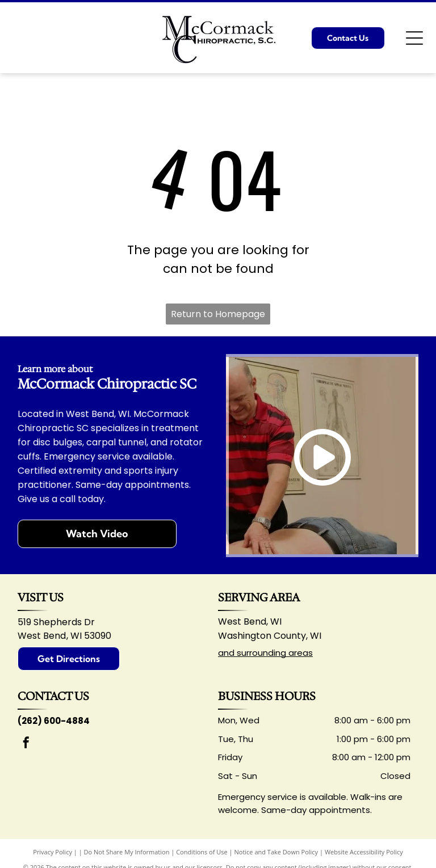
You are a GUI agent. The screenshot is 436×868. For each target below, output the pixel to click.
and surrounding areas (265, 653)
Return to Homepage (218, 314)
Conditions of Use (202, 852)
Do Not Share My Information (127, 852)
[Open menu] (414, 38)
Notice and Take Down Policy (276, 852)
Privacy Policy (53, 852)
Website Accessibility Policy (364, 852)
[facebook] (26, 744)
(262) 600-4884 (54, 721)
